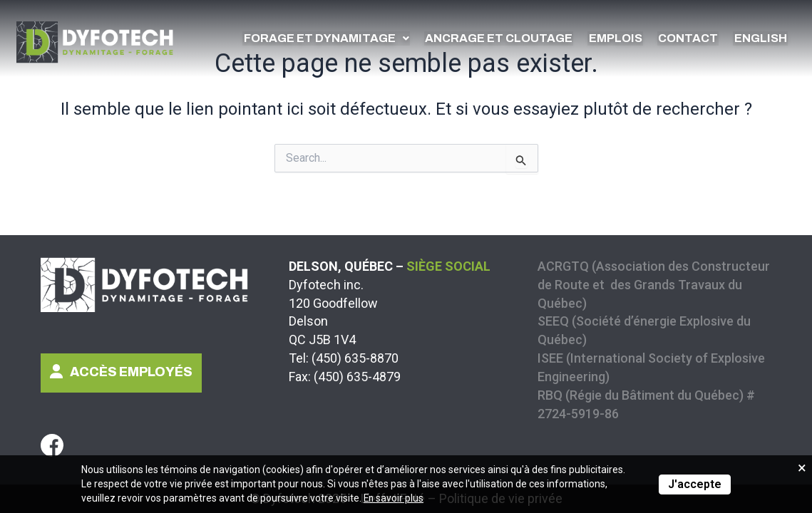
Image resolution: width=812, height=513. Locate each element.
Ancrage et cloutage (511, 38)
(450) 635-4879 (357, 377)
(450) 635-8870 (355, 358)
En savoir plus (394, 499)
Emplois (623, 38)
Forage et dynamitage (343, 38)
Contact (693, 38)
